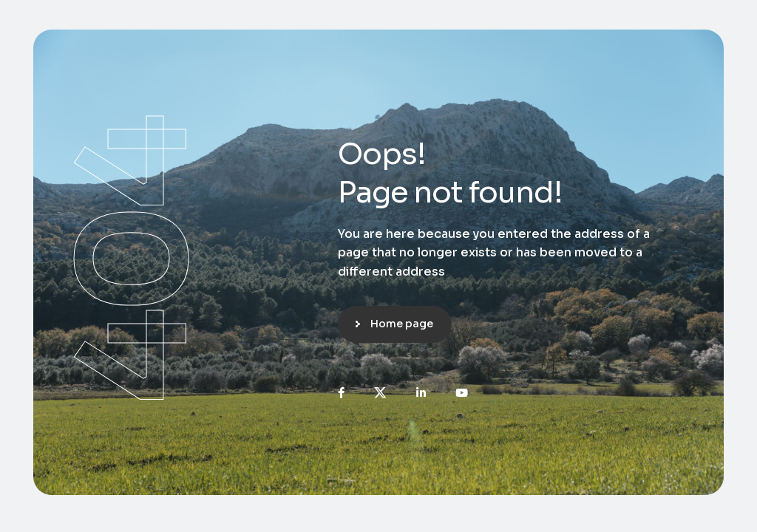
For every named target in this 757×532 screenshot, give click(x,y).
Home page (402, 324)
